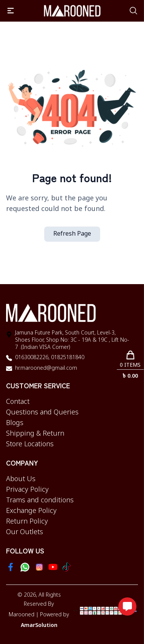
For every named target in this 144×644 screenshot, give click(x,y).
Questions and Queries (42, 413)
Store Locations (30, 444)
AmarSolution (39, 626)
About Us (21, 479)
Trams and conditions (40, 500)
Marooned (22, 615)
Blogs (15, 423)
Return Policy (27, 522)
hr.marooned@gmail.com (46, 368)
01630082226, (32, 358)
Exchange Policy (31, 511)
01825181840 (67, 358)
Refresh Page (72, 234)
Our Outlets (25, 532)
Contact (18, 402)
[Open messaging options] (127, 606)
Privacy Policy (27, 490)
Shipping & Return (35, 434)
